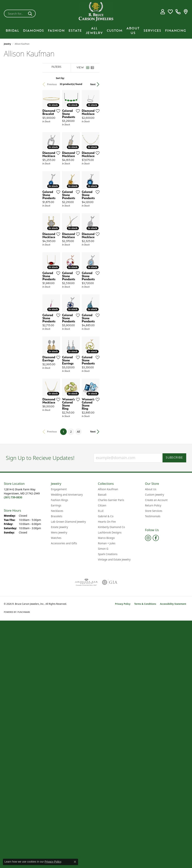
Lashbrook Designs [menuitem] (110, 685)
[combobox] (15, 14)
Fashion (56, 31)
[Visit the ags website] (86, 735)
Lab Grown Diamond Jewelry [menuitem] (68, 674)
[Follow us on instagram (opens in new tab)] (148, 690)
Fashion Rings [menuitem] (59, 653)
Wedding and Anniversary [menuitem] (67, 647)
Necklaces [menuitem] (57, 663)
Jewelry (7, 44)
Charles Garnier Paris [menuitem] (111, 653)
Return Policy (153, 658)
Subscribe (174, 610)
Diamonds (34, 31)
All (131, 584)
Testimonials (153, 669)
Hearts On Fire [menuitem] (107, 674)
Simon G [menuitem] (103, 701)
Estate (75, 31)
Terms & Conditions (145, 756)
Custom (115, 31)
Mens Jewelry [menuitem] (59, 685)
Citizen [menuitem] (102, 658)
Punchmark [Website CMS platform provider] (24, 765)
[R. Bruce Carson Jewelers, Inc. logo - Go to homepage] (96, 12)
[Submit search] (31, 14)
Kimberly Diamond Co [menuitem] (111, 680)
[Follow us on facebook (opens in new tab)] (156, 690)
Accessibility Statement (173, 756)
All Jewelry (94, 31)
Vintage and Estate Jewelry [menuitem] (114, 712)
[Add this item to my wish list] (97, 135)
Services (152, 31)
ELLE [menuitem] (101, 663)
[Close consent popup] (75, 862)
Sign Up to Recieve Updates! (40, 611)
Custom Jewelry (155, 647)
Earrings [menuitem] (56, 658)
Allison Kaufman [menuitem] (108, 642)
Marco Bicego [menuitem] (106, 690)
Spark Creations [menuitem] (108, 707)
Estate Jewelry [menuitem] (59, 680)
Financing (176, 31)
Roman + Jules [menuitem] (107, 696)
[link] (178, 12)
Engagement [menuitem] (59, 642)
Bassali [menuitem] (102, 647)
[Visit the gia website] (110, 735)
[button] (163, 12)
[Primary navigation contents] (96, 31)
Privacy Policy (123, 756)
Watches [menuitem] (56, 690)
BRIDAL (13, 31)
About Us (133, 31)
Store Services (154, 663)
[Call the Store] (13, 650)
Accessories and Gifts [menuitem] (64, 696)
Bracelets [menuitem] (57, 669)
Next (182, 84)
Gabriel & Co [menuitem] (106, 669)
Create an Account (156, 653)
